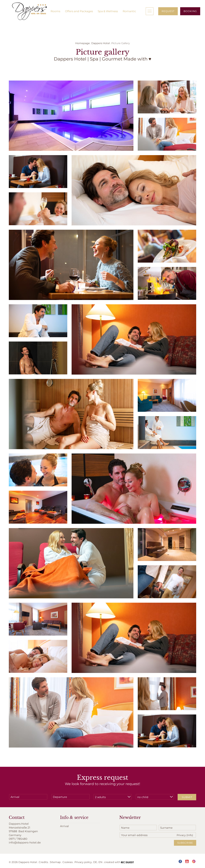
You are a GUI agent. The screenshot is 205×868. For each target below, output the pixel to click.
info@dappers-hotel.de (25, 842)
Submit (187, 797)
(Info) (190, 835)
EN (100, 862)
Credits (43, 862)
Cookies (68, 862)
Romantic (129, 11)
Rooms (55, 11)
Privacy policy (83, 862)
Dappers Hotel (101, 43)
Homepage (83, 43)
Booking (190, 11)
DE (95, 862)
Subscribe (185, 843)
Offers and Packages (79, 11)
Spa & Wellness (108, 11)
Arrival (64, 826)
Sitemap (55, 862)
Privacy (185, 835)
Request (168, 11)
